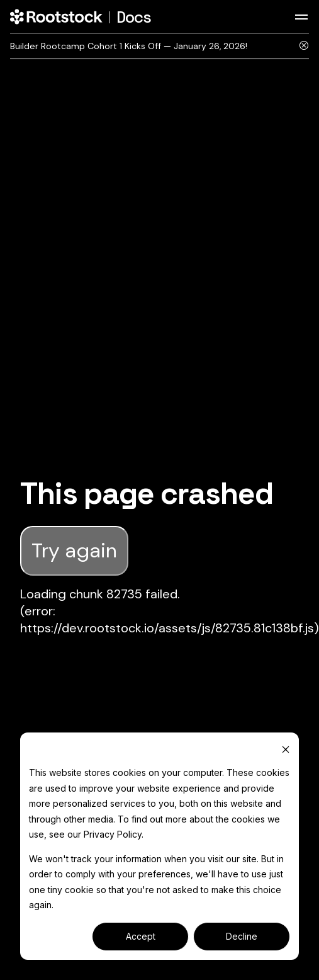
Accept (141, 936)
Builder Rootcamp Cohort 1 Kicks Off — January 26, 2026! (129, 46)
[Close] (304, 46)
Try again (74, 550)
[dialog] (159, 846)
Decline (242, 936)
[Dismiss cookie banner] (286, 749)
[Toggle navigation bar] (301, 17)
